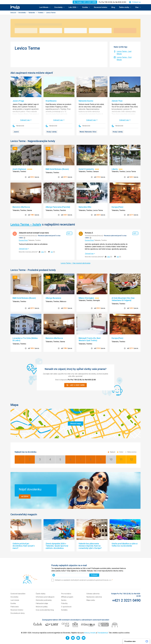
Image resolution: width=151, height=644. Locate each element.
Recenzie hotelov (101, 7)
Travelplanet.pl (103, 633)
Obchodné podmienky (44, 600)
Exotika (13, 603)
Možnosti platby (42, 607)
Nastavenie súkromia (94, 597)
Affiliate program (67, 597)
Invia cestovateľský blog (45, 610)
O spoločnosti (66, 607)
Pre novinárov (66, 594)
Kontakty (64, 610)
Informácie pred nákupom (45, 597)
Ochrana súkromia (93, 594)
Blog (113, 7)
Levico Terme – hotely (26, 224)
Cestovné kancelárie (18, 594)
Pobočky (64, 603)
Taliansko (32, 13)
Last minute (15, 600)
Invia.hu (93, 633)
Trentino (41, 13)
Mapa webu (91, 600)
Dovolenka (22, 13)
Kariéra (64, 600)
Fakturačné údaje (42, 603)
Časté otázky (41, 594)
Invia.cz (87, 633)
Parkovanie (15, 607)
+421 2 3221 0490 (126, 600)
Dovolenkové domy (18, 613)
